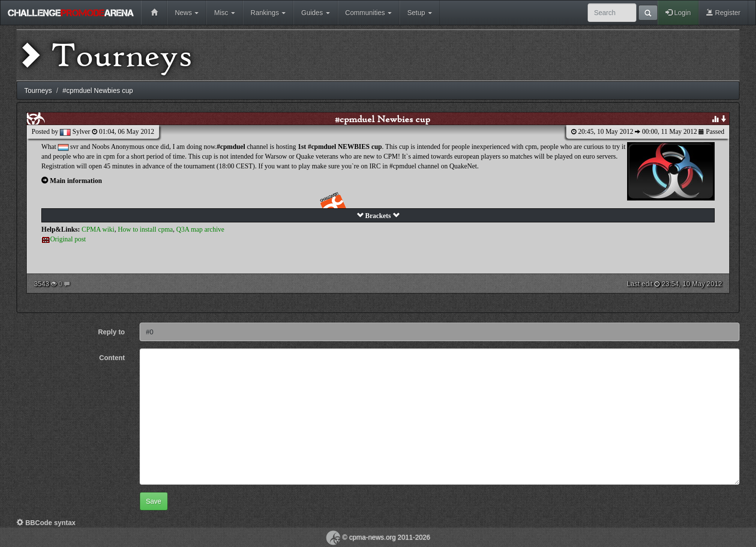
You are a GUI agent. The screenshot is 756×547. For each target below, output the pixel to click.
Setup (419, 13)
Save (154, 501)
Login (678, 13)
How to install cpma (145, 229)
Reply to (111, 332)
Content (112, 358)
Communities (369, 13)
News (187, 13)
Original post (68, 239)
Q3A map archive (200, 229)
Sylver (81, 132)
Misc (225, 13)
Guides (315, 13)
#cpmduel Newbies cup (382, 119)
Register (723, 13)
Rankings (268, 13)
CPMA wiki (98, 229)
